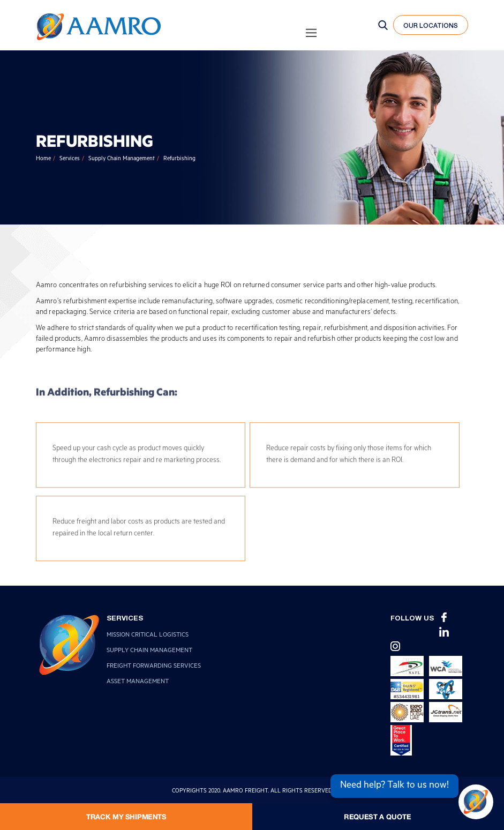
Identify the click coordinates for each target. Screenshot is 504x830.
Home (43, 159)
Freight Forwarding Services (154, 667)
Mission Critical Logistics (148, 636)
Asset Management (138, 682)
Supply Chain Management (122, 159)
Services (70, 159)
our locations (431, 25)
